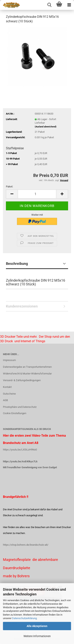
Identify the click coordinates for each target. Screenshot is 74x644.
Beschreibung (17, 264)
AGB (5, 400)
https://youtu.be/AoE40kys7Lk (20, 461)
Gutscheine (9, 394)
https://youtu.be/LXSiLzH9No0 (20, 450)
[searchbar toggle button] (49, 5)
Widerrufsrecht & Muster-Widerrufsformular (27, 374)
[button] (12, 194)
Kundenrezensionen (22, 306)
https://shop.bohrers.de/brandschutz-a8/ (26, 545)
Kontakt (7, 387)
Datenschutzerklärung (24, 618)
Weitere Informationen (37, 636)
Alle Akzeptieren (37, 626)
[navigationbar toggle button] (69, 5)
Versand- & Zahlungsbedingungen (22, 380)
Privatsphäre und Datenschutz (20, 407)
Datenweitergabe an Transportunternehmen (27, 367)
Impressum (9, 360)
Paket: (9, 187)
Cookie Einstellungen (15, 413)
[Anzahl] (37, 194)
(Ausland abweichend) (46, 127)
